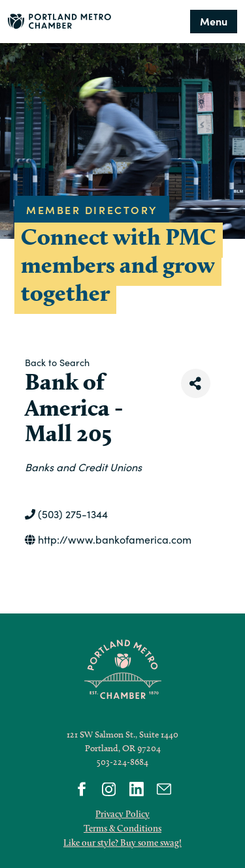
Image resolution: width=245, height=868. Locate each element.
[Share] (196, 383)
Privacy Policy (122, 814)
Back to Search (57, 362)
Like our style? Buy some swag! (122, 843)
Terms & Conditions (122, 828)
